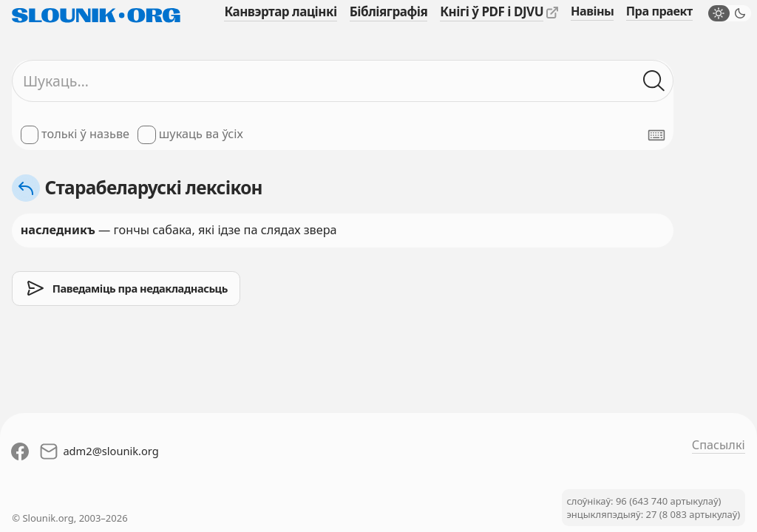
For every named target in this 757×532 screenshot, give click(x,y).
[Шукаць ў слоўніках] (654, 81)
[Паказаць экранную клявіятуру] (656, 135)
